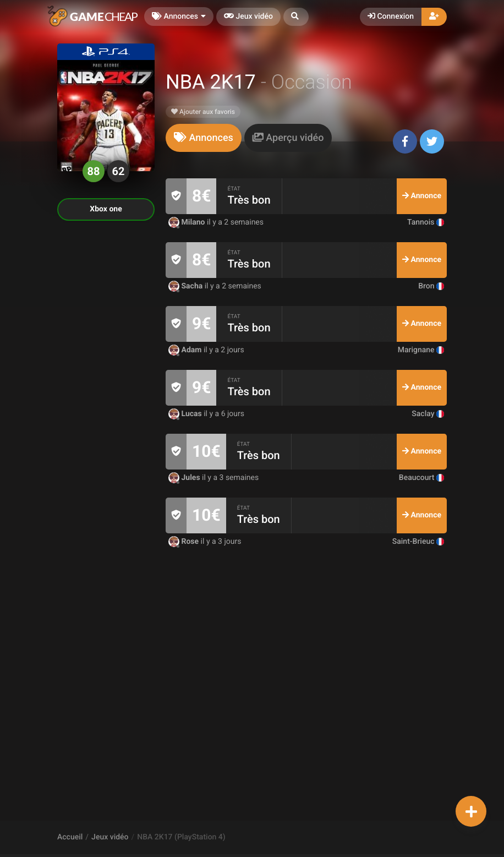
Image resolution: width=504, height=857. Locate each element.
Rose (185, 542)
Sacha (187, 286)
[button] (296, 17)
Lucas (186, 414)
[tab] (204, 138)
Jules (185, 478)
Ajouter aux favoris (203, 112)
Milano (188, 222)
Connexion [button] (391, 17)
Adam (186, 350)
